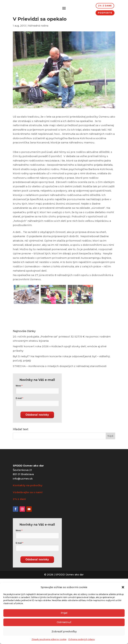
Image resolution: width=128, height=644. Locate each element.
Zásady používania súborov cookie (49, 639)
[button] (123, 587)
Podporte (105, 13)
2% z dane (105, 6)
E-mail (19, 398)
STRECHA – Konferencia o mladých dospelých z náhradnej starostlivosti (60, 366)
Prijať (64, 613)
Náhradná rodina (38, 26)
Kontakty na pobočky (28, 485)
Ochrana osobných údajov (82, 639)
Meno (18, 386)
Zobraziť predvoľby (64, 631)
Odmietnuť (64, 622)
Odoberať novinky (37, 415)
